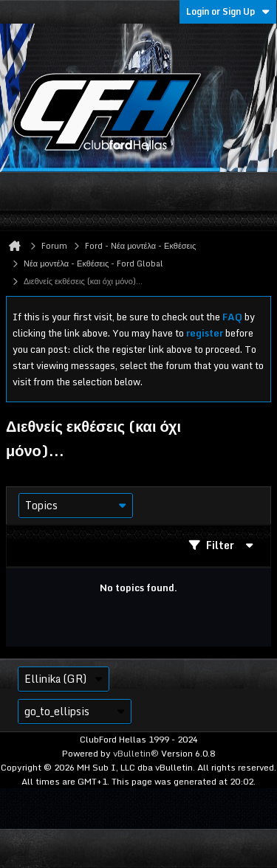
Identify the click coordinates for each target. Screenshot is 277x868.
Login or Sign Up (228, 11)
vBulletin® (136, 753)
